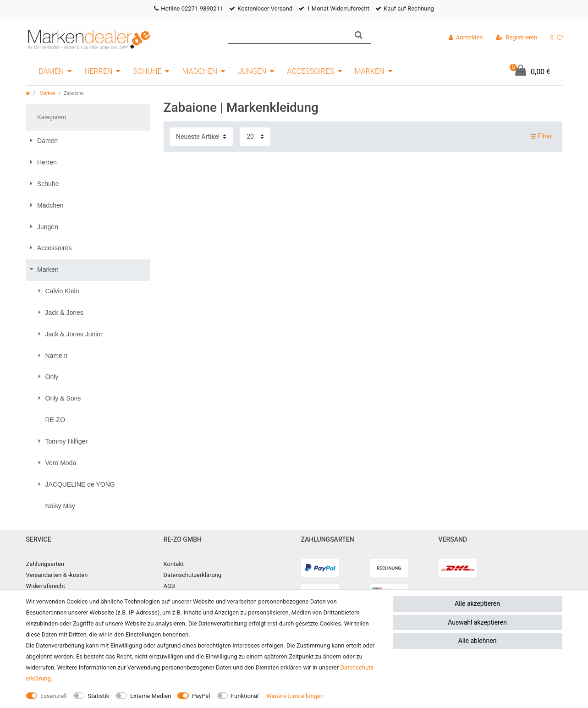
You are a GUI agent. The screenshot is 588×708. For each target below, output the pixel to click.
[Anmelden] (466, 38)
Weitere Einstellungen (295, 696)
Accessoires (310, 71)
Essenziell (54, 696)
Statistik (98, 696)
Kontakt (174, 564)
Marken (370, 71)
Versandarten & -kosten (57, 575)
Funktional (245, 696)
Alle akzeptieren (477, 604)
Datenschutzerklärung (193, 575)
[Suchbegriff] (288, 35)
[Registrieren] (517, 38)
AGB (169, 586)
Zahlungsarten (45, 564)
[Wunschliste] (556, 38)
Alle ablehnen (478, 641)
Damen (52, 71)
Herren (98, 71)
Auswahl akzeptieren (477, 622)
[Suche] (359, 35)
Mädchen (200, 71)
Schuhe (147, 71)
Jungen (252, 71)
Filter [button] (541, 137)
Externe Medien (151, 696)
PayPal (201, 696)
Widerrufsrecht (46, 586)
